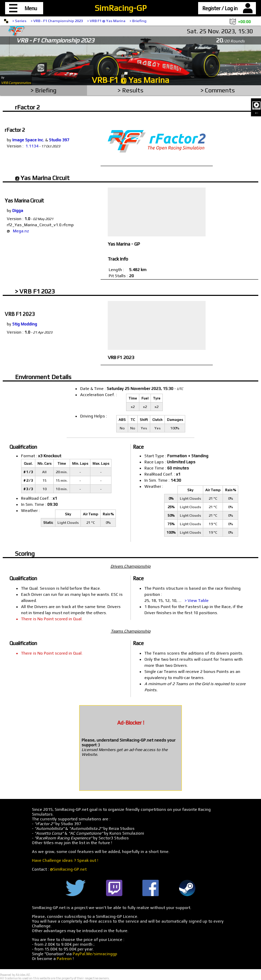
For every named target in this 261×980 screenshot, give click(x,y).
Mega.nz (21, 231)
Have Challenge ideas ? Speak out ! (65, 860)
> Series (19, 21)
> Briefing (138, 21)
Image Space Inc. (28, 140)
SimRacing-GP (121, 8)
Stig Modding (25, 324)
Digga (18, 211)
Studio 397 (59, 140)
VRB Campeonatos (16, 83)
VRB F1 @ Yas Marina (130, 80)
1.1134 (32, 146)
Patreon (64, 959)
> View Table (197, 601)
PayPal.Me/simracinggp (95, 954)
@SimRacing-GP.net (68, 869)
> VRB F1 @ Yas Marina (106, 21)
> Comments (218, 90)
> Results (130, 90)
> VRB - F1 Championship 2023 (57, 21)
